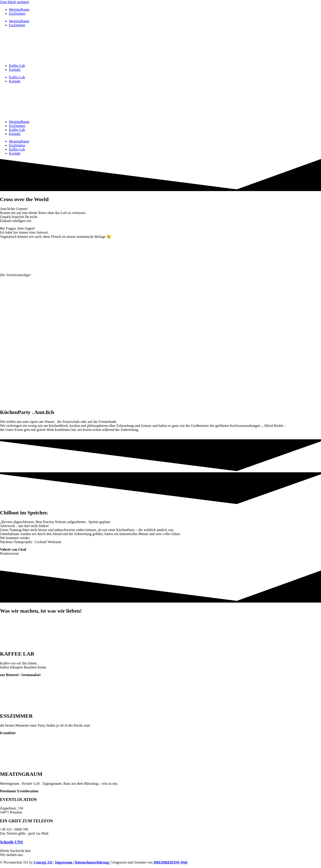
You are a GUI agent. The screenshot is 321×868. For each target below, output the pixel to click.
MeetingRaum (19, 9)
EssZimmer (17, 13)
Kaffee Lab (17, 66)
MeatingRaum (19, 122)
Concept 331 (43, 862)
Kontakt (15, 70)
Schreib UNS (11, 842)
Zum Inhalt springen (15, 2)
